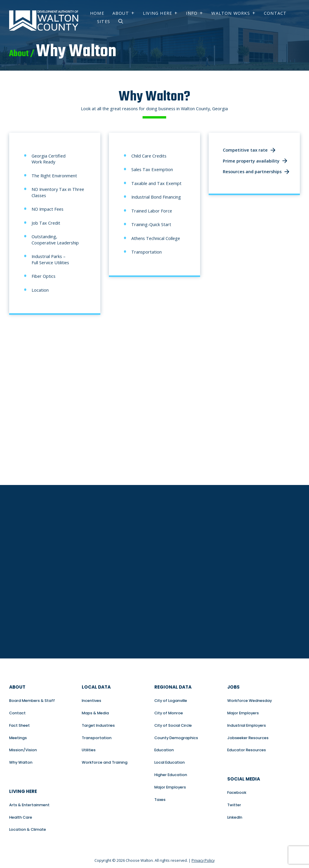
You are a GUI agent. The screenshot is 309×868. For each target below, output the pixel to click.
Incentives (91, 701)
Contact (275, 13)
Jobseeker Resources (248, 738)
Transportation (97, 738)
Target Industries (98, 725)
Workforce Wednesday (250, 701)
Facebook (237, 792)
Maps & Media (95, 713)
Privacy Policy (203, 860)
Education (164, 750)
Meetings (18, 738)
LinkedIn (235, 817)
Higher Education (171, 775)
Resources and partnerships (252, 171)
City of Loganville (171, 701)
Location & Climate (28, 829)
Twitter (234, 805)
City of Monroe (169, 713)
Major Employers (170, 787)
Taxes (160, 800)
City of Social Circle (173, 725)
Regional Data (173, 687)
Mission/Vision (23, 750)
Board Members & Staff (32, 701)
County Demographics (176, 738)
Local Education (170, 762)
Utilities (89, 750)
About (121, 13)
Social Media (244, 779)
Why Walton (21, 762)
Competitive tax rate (245, 150)
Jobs (233, 687)
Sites (104, 21)
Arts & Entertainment (29, 805)
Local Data (96, 687)
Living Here (157, 13)
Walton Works (230, 13)
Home (97, 13)
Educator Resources (247, 750)
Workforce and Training (105, 762)
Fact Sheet (19, 725)
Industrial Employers (247, 725)
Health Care (21, 817)
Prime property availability (251, 161)
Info (192, 13)
